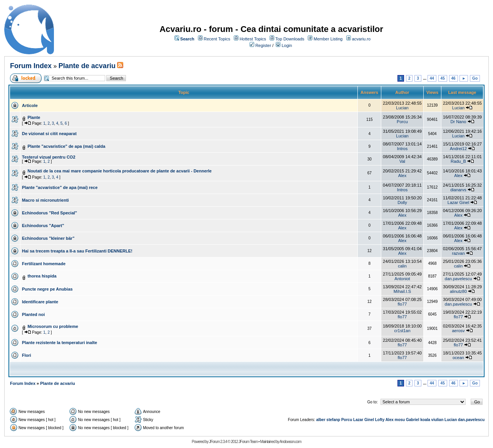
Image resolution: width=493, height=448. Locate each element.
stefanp (334, 420)
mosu (400, 420)
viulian (438, 420)
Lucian (402, 108)
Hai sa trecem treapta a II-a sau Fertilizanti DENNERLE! (77, 251)
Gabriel (413, 420)
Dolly (402, 202)
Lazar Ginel (458, 202)
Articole (30, 105)
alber (321, 420)
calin (402, 266)
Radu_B (458, 161)
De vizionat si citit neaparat (49, 134)
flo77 (402, 304)
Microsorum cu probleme (53, 326)
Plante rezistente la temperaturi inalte (60, 343)
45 (443, 78)
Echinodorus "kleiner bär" (48, 238)
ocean (458, 358)
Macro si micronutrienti (45, 200)
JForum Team (248, 442)
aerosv (458, 331)
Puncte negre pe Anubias (47, 289)
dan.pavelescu (459, 279)
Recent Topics (217, 39)
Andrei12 (458, 149)
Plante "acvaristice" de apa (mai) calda (66, 146)
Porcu (402, 122)
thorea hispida (42, 276)
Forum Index (31, 66)
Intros (402, 149)
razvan (458, 253)
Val (402, 161)
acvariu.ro (361, 39)
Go (475, 78)
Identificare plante (40, 302)
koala (425, 420)
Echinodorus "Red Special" (49, 213)
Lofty (380, 420)
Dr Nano (459, 122)
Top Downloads (290, 39)
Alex (402, 176)
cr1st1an (402, 331)
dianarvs (458, 190)
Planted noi (33, 314)
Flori (27, 355)
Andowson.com (290, 442)
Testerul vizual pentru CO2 (49, 157)
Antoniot (402, 279)
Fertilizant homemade (44, 264)
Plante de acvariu (87, 66)
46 (454, 78)
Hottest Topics (253, 39)
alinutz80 (458, 291)
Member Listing (328, 39)
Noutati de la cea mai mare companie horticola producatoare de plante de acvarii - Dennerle (119, 171)
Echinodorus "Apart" (43, 226)
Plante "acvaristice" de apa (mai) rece (60, 187)
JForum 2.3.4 (218, 442)
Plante (34, 117)
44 (432, 78)
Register (263, 45)
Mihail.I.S (402, 291)
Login (287, 45)
